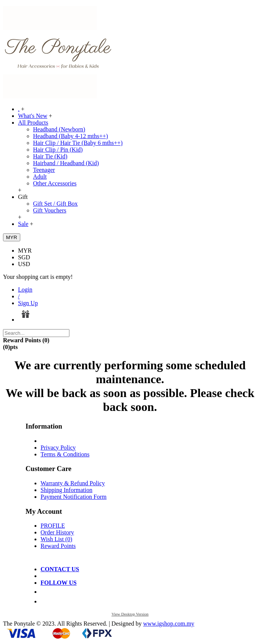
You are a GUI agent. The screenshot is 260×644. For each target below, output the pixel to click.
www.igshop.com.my (169, 624)
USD (24, 264)
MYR (25, 251)
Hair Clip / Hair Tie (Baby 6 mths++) (78, 143)
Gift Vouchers (50, 210)
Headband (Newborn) (59, 129)
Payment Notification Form (74, 497)
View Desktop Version (130, 614)
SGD (24, 257)
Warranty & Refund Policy (73, 483)
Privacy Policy (58, 448)
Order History (57, 532)
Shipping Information (66, 490)
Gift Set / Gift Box (55, 204)
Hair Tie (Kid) (50, 156)
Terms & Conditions (65, 454)
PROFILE (53, 526)
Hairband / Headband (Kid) (66, 163)
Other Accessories (55, 183)
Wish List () (56, 539)
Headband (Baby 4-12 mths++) (71, 136)
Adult (40, 177)
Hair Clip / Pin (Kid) (58, 150)
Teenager (44, 170)
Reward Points (58, 546)
